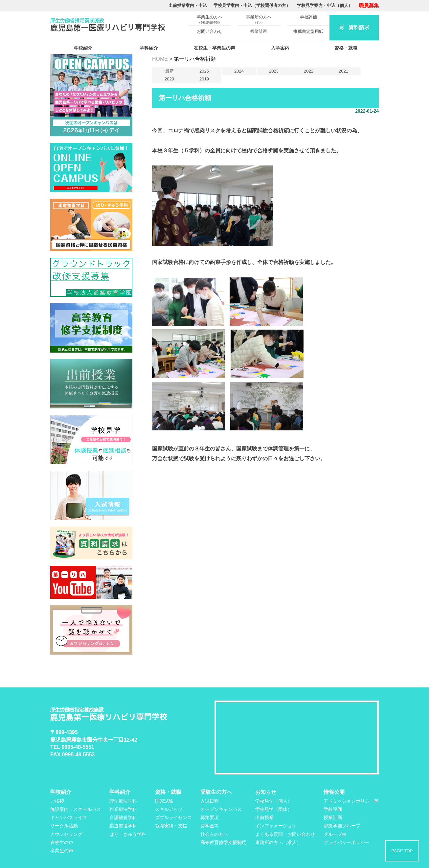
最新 (169, 71)
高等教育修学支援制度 (223, 842)
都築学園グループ (342, 826)
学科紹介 (149, 48)
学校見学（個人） (274, 801)
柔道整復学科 (123, 826)
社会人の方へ (214, 834)
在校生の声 (62, 842)
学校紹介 (83, 48)
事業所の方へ (259, 19)
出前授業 (264, 817)
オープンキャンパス (221, 809)
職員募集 (369, 5)
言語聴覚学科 (123, 817)
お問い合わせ (210, 31)
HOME (160, 59)
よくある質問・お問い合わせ (285, 834)
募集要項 (210, 817)
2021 (343, 71)
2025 (204, 71)
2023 (274, 71)
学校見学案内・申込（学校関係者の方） (252, 5)
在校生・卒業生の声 (214, 48)
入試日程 (210, 801)
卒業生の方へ (210, 19)
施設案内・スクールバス (76, 809)
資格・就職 (346, 48)
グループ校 (335, 834)
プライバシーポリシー (347, 842)
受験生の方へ (216, 792)
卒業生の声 (62, 851)
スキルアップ (169, 809)
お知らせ (266, 792)
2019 (204, 79)
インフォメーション (276, 826)
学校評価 (308, 17)
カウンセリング (66, 834)
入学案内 (280, 48)
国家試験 (164, 801)
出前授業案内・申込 (188, 5)
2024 (239, 71)
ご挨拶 (57, 801)
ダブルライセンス (173, 817)
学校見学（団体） (274, 809)
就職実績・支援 (171, 826)
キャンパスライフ (69, 817)
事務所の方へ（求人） (278, 842)
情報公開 (334, 792)
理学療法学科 (123, 801)
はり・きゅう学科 (128, 834)
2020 (169, 79)
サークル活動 (64, 826)
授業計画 (259, 31)
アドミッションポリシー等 (351, 801)
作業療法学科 (123, 809)
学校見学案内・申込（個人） (325, 5)
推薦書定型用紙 (308, 31)
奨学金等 (210, 826)
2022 (309, 71)
